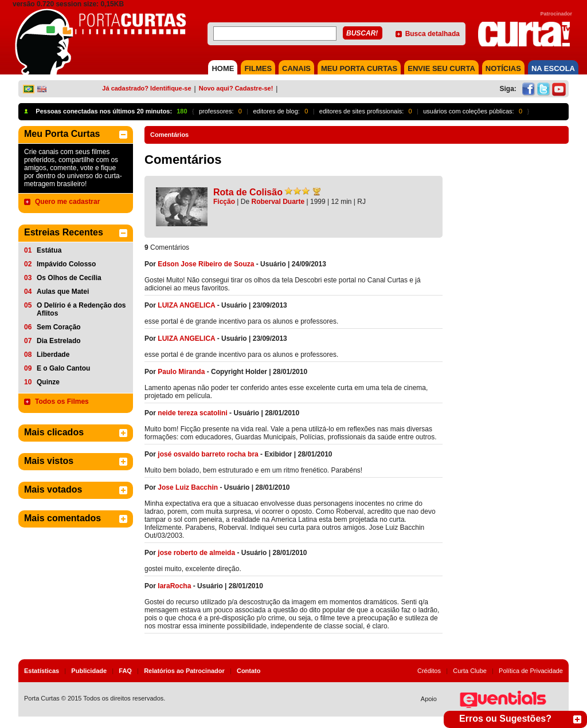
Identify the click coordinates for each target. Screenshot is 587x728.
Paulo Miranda (181, 372)
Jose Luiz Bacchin (188, 487)
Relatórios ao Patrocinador (184, 671)
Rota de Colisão (248, 192)
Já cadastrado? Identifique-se (146, 88)
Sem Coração (59, 327)
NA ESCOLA (553, 68)
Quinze (48, 382)
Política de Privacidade (531, 671)
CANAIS (296, 68)
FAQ (125, 671)
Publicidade (89, 671)
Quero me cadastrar (67, 202)
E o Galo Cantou (63, 368)
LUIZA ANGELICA (186, 305)
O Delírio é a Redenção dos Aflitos (81, 309)
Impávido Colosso (66, 264)
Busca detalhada (433, 34)
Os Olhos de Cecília (69, 278)
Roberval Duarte (278, 202)
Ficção (224, 202)
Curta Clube (470, 671)
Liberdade (53, 355)
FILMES (258, 68)
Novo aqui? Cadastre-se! (236, 88)
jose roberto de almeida (196, 553)
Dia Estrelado (59, 341)
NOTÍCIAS (503, 68)
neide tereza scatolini (192, 413)
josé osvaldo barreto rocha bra (208, 454)
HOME (223, 68)
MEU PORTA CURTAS (359, 68)
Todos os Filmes (62, 402)
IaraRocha (174, 586)
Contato (249, 671)
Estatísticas (42, 671)
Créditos (429, 671)
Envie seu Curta (441, 68)
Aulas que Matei (63, 292)
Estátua (49, 250)
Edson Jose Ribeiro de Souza (206, 264)
